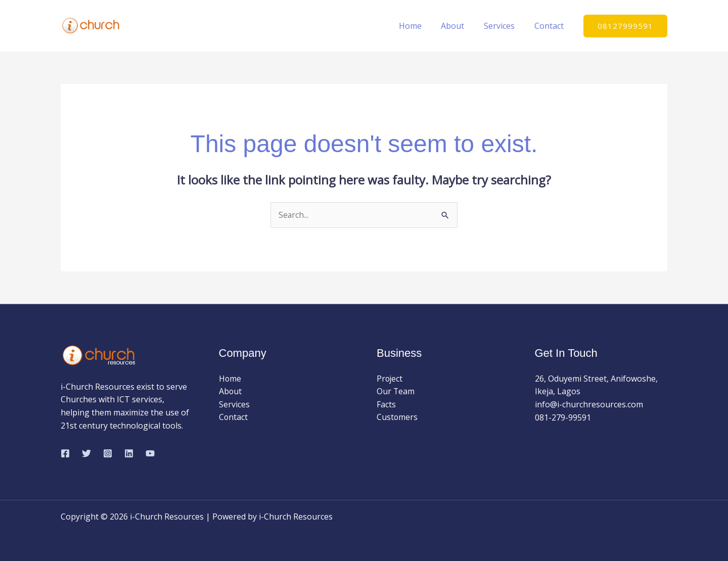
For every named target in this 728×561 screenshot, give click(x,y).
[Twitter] (86, 453)
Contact (551, 26)
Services (504, 26)
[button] (625, 26)
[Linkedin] (129, 453)
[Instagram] (108, 453)
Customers (397, 417)
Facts (386, 404)
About (461, 26)
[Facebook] (65, 453)
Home (422, 26)
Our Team (396, 392)
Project (390, 379)
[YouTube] (150, 453)
